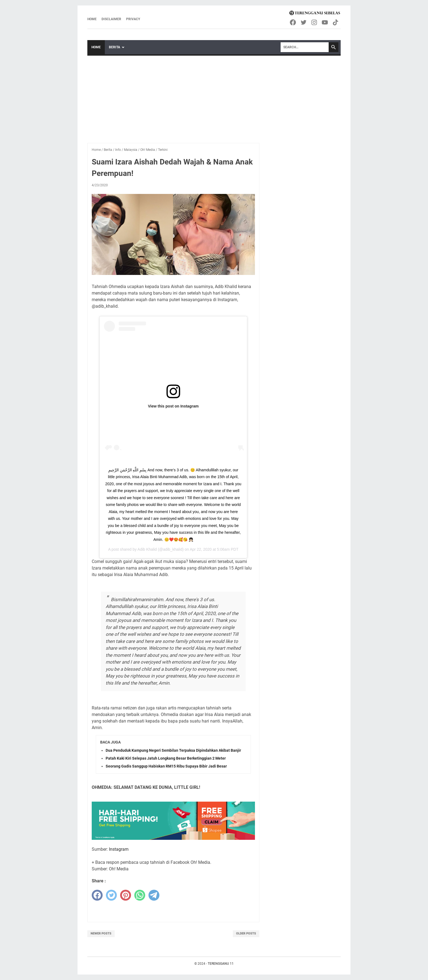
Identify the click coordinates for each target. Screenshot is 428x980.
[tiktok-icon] (336, 22)
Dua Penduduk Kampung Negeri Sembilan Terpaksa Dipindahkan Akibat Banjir (173, 750)
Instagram (119, 849)
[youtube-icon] (325, 22)
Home (92, 19)
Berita (115, 47)
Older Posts (246, 933)
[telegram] (154, 895)
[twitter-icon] (304, 22)
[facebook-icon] (293, 22)
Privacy (133, 19)
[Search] (305, 47)
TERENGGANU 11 (221, 964)
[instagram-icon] (315, 22)
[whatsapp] (140, 895)
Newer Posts (101, 933)
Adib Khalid (147, 549)
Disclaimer (111, 19)
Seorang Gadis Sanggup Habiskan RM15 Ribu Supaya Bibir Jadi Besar (166, 766)
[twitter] (111, 895)
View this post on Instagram (173, 406)
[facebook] (97, 895)
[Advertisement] (214, 97)
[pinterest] (126, 895)
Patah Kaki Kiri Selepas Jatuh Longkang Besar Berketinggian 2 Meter (166, 758)
